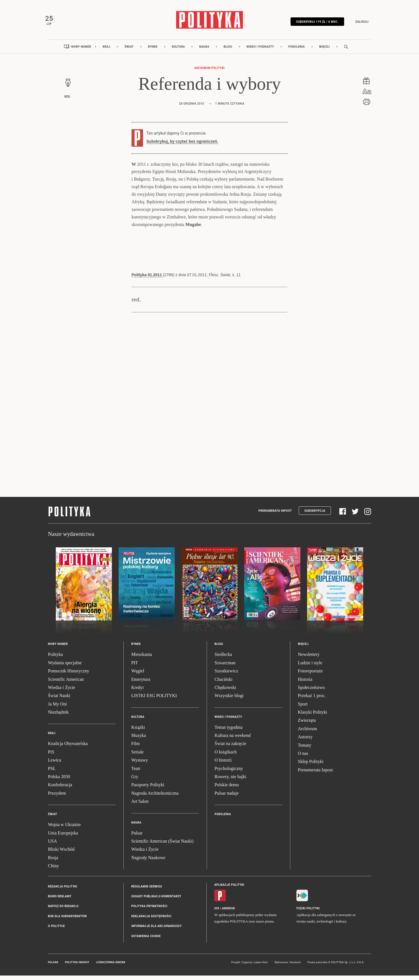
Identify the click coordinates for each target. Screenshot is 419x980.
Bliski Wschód (61, 854)
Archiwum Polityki (209, 72)
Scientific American (66, 684)
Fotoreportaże (310, 676)
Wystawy (140, 765)
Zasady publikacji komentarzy (156, 901)
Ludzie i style (310, 667)
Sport (303, 708)
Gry (135, 781)
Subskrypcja (315, 515)
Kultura (179, 51)
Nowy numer (81, 51)
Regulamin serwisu (147, 891)
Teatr (136, 773)
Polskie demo (227, 789)
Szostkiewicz (226, 676)
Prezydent (57, 798)
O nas (303, 758)
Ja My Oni (57, 708)
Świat (129, 51)
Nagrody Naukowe (148, 862)
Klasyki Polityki (312, 717)
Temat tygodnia (229, 732)
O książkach (226, 756)
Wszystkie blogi (229, 700)
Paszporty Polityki (148, 789)
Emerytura (141, 684)
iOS (217, 913)
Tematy (305, 750)
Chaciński (224, 684)
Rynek (153, 51)
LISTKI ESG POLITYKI (154, 700)
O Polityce (56, 931)
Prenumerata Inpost (275, 515)
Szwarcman (225, 667)
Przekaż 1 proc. (312, 700)
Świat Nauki (59, 700)
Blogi (228, 51)
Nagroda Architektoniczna (155, 798)
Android (229, 913)
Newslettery (309, 659)
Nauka (204, 51)
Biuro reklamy (60, 901)
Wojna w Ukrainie (64, 829)
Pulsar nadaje (227, 798)
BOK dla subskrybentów (67, 921)
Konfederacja (60, 789)
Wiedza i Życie (62, 692)
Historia (305, 684)
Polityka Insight (77, 967)
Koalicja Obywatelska (68, 748)
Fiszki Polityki (308, 913)
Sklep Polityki (311, 766)
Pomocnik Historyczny (69, 676)
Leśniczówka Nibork (111, 967)
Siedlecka (223, 659)
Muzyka (139, 740)
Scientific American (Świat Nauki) (162, 846)
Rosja (53, 862)
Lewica (55, 765)
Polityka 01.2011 (147, 280)
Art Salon (140, 806)
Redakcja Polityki (63, 891)
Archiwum (307, 733)
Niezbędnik (58, 717)
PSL (52, 773)
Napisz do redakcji (63, 911)
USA (52, 846)
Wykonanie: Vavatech (288, 967)
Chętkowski (225, 692)
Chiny (53, 871)
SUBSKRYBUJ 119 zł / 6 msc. (314, 23)
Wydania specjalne (65, 667)
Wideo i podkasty (260, 51)
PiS (51, 756)
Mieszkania (142, 659)
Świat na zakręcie (230, 748)
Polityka (55, 659)
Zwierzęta (307, 725)
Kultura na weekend (233, 740)
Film (135, 748)
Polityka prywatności (149, 911)
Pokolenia (297, 51)
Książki (138, 732)
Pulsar (137, 837)
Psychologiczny (229, 773)
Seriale (137, 756)
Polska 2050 (59, 781)
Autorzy (305, 742)
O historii (223, 765)
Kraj (106, 51)
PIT (135, 667)
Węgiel (138, 676)
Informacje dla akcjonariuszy (156, 931)
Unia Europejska (63, 837)
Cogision (247, 967)
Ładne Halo (261, 967)
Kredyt (137, 692)
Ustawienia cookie (146, 941)
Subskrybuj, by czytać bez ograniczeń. (182, 146)
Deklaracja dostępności (151, 921)
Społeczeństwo (311, 692)
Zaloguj (359, 23)
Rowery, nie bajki (230, 781)
